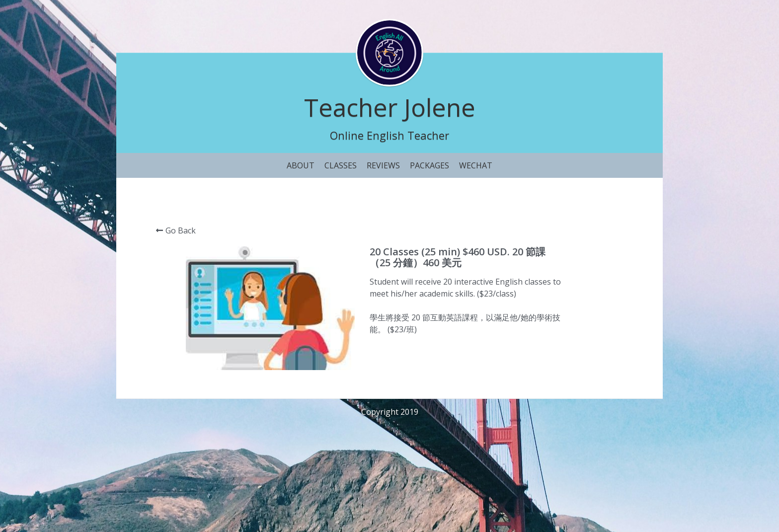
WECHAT (476, 165)
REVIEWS (383, 165)
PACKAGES (429, 165)
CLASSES (341, 165)
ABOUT (301, 165)
